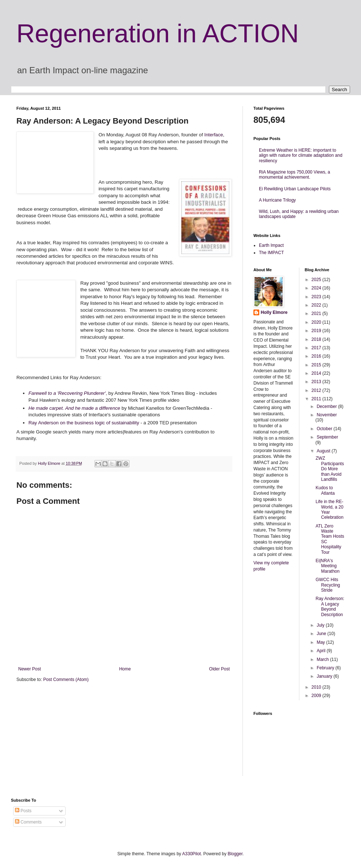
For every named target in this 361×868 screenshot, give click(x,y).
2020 (317, 322)
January (325, 676)
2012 (317, 390)
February (326, 668)
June (322, 634)
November (327, 415)
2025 (317, 280)
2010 (317, 687)
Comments (28, 822)
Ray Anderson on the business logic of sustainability (84, 423)
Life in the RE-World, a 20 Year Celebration (329, 509)
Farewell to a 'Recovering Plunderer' (67, 393)
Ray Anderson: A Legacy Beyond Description (330, 606)
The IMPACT (271, 253)
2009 (317, 696)
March (323, 659)
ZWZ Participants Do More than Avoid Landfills (330, 469)
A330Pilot (192, 854)
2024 (317, 288)
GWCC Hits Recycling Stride (328, 585)
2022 (317, 305)
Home (125, 669)
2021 (317, 314)
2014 (317, 373)
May (321, 642)
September (327, 437)
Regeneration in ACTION (158, 34)
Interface (214, 135)
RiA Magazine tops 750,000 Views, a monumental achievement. (294, 175)
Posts (23, 811)
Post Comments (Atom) (66, 680)
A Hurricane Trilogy (277, 200)
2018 (317, 339)
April (321, 651)
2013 (317, 382)
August (324, 451)
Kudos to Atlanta (325, 490)
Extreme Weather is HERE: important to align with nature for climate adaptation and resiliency (301, 155)
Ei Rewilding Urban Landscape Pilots (295, 189)
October (325, 429)
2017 (317, 348)
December (327, 406)
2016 (317, 356)
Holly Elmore (274, 312)
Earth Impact (271, 245)
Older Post (219, 669)
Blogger (235, 854)
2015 (317, 365)
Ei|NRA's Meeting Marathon (327, 566)
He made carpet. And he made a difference (74, 408)
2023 (317, 297)
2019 (317, 331)
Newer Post (30, 669)
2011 (317, 399)
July (321, 625)
